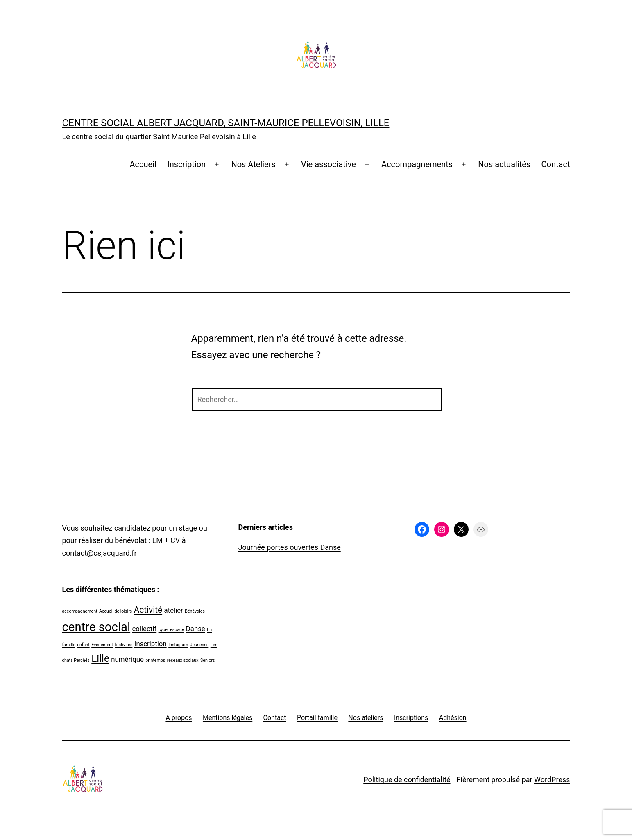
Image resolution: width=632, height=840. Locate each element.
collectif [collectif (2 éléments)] (145, 629)
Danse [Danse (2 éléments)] (196, 629)
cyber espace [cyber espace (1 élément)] (171, 630)
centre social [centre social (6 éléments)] (96, 627)
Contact (556, 164)
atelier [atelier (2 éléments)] (174, 610)
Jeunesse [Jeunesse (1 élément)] (199, 645)
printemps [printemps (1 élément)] (155, 660)
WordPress (552, 780)
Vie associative (328, 164)
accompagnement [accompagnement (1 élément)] (80, 611)
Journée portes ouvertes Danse (290, 547)
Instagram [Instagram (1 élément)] (178, 645)
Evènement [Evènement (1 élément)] (102, 645)
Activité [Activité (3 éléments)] (148, 610)
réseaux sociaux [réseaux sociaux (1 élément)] (183, 660)
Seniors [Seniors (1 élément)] (208, 660)
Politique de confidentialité (407, 780)
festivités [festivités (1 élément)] (123, 645)
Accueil (143, 164)
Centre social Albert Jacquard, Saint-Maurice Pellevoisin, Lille (226, 123)
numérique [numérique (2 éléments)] (127, 659)
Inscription (186, 164)
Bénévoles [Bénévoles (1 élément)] (195, 611)
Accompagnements (417, 164)
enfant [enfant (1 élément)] (83, 645)
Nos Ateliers (253, 164)
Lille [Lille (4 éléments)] (100, 658)
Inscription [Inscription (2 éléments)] (151, 644)
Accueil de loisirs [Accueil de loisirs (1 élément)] (116, 611)
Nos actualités (504, 164)
